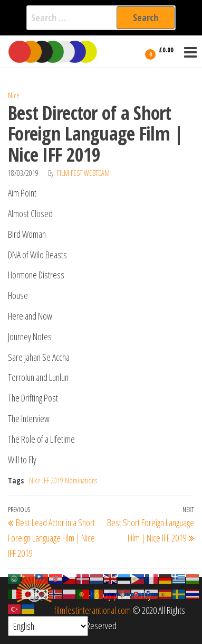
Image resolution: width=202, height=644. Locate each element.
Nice (14, 95)
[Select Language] (48, 626)
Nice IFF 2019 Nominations (63, 480)
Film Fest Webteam (83, 173)
